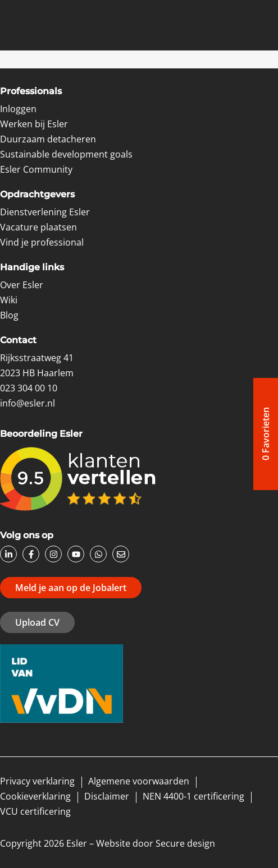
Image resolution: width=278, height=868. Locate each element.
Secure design (185, 843)
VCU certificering (35, 811)
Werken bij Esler (34, 124)
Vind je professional (42, 242)
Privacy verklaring (37, 781)
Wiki (9, 300)
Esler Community (36, 169)
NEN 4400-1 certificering (193, 796)
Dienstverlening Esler (45, 212)
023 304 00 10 (29, 388)
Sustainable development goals (66, 154)
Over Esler (22, 285)
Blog (9, 315)
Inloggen (18, 109)
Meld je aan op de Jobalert (71, 588)
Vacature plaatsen (38, 227)
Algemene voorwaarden (139, 781)
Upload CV (37, 622)
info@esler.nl (28, 403)
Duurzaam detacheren (48, 139)
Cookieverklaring (35, 796)
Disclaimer (107, 796)
